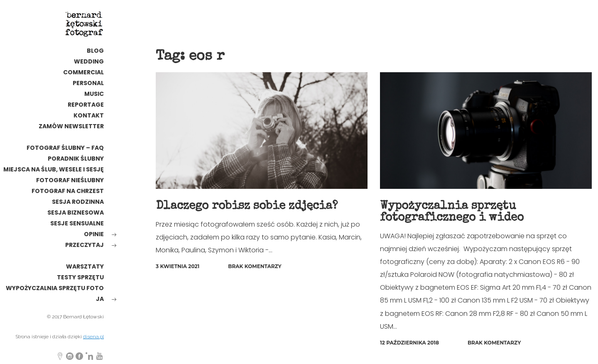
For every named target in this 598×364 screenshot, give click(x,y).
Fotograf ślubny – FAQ (65, 148)
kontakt (89, 115)
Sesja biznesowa (76, 213)
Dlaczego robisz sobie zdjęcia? (247, 206)
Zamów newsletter (71, 126)
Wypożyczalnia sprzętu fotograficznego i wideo (452, 212)
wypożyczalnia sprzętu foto (55, 288)
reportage (86, 105)
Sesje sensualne (77, 223)
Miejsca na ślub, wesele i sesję (54, 169)
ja (100, 299)
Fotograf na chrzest (68, 191)
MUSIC (94, 94)
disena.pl (93, 337)
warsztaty (85, 266)
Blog (95, 51)
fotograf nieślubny (70, 180)
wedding (89, 61)
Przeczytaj (85, 245)
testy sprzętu (80, 277)
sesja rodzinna (78, 202)
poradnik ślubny (76, 159)
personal (88, 83)
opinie (94, 234)
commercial (83, 72)
